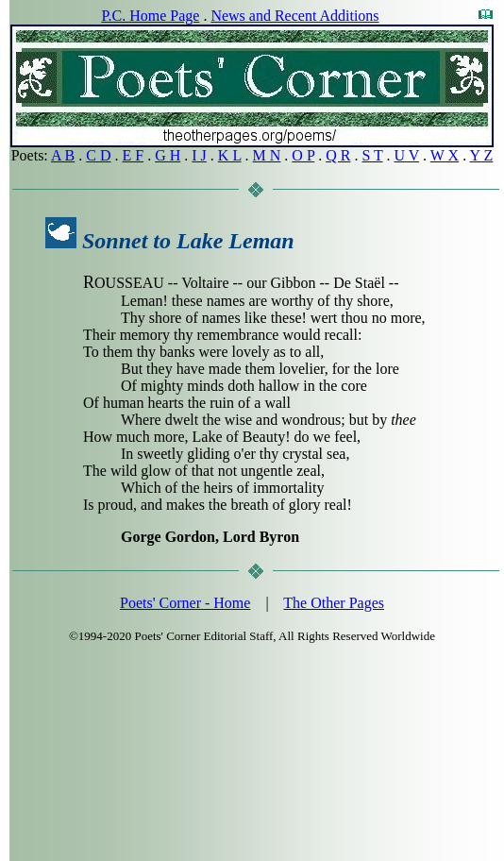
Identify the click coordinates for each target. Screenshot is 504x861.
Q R (338, 155)
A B (63, 155)
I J (199, 155)
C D (98, 155)
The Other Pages (334, 603)
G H (168, 155)
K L (230, 155)
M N (267, 155)
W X (445, 155)
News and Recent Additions (294, 16)
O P (303, 155)
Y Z (482, 155)
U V (407, 155)
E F (134, 155)
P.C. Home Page (150, 16)
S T (372, 155)
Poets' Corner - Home (185, 603)
